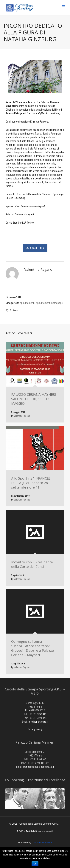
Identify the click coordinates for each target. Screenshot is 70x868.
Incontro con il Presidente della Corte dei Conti (32, 564)
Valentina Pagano (22, 416)
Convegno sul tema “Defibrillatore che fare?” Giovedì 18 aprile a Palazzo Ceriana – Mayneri (33, 648)
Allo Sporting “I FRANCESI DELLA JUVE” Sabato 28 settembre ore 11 (31, 483)
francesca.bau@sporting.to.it (39, 767)
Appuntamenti (27, 303)
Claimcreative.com (42, 842)
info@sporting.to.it (38, 722)
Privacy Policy (35, 729)
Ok (35, 864)
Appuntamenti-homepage (49, 303)
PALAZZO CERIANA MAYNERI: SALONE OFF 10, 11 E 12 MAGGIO (34, 399)
